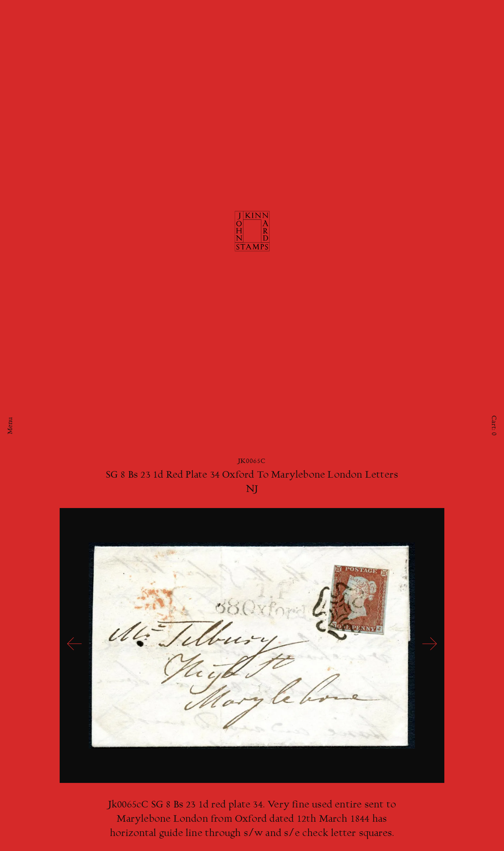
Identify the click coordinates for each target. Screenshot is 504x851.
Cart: (493, 425)
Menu (11, 425)
